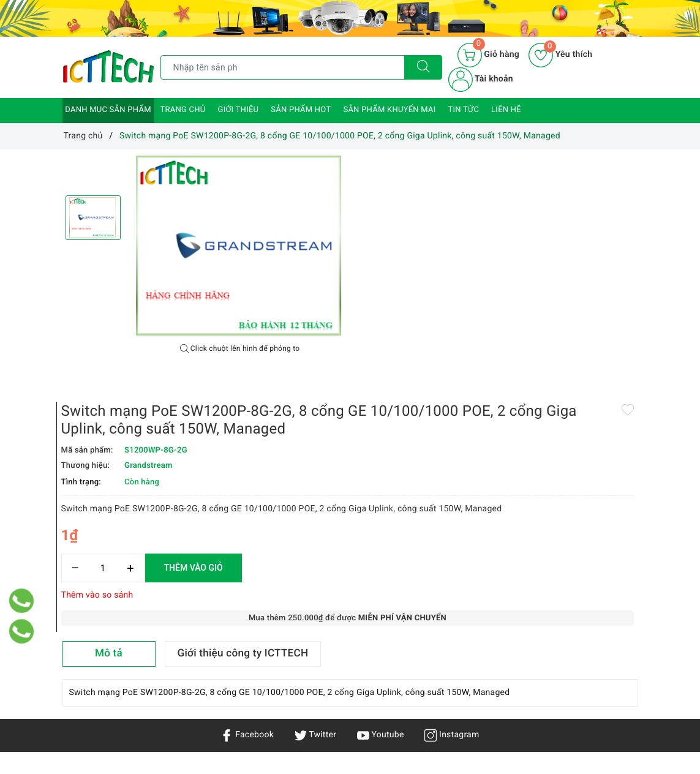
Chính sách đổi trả (196, 684)
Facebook (247, 527)
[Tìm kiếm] (423, 67)
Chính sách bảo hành (202, 648)
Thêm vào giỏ (489, 354)
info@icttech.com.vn (342, 712)
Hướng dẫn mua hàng (203, 666)
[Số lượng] (399, 354)
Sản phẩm (82, 646)
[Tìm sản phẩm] (283, 67)
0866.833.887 (447, 712)
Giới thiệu (239, 110)
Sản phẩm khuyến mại (389, 110)
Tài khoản (481, 79)
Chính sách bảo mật (200, 599)
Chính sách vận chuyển (190, 623)
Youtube (381, 527)
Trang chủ (183, 110)
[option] (240, 246)
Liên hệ (506, 110)
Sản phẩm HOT (301, 110)
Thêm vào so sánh (393, 381)
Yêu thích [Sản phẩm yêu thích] (560, 54)
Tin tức (464, 110)
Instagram (452, 527)
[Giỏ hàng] (488, 55)
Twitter (315, 527)
